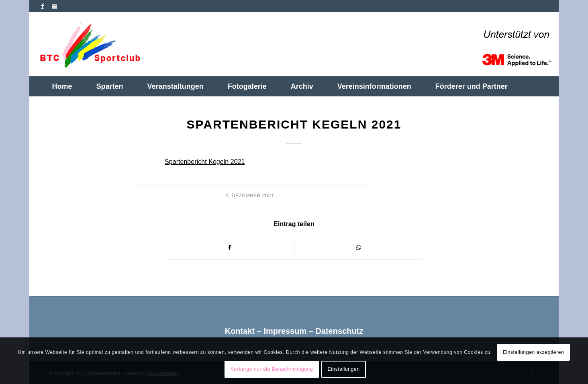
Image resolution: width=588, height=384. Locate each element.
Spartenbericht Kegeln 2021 (205, 161)
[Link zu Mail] (55, 6)
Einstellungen (344, 369)
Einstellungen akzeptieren (533, 352)
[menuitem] (62, 86)
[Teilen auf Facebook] (230, 248)
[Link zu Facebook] (42, 6)
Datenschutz (339, 331)
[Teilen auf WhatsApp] (359, 248)
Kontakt (240, 331)
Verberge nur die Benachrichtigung (272, 369)
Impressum (285, 331)
